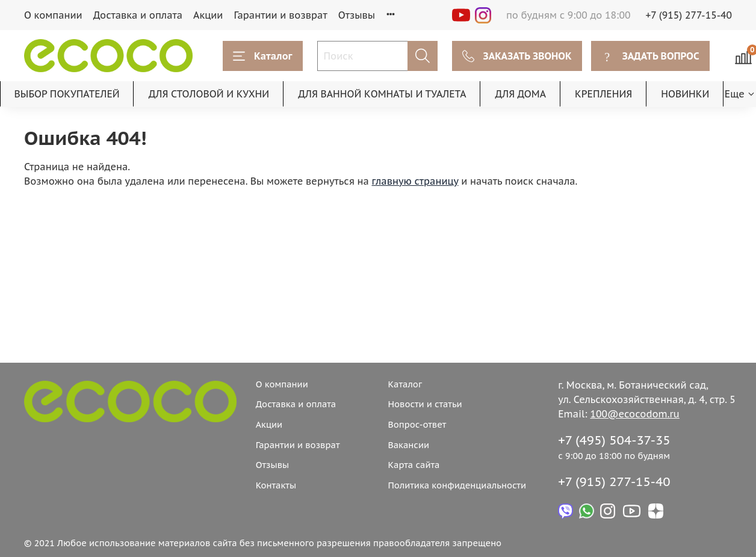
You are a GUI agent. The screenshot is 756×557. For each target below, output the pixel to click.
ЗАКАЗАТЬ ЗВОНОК (517, 56)
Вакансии (408, 445)
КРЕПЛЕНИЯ (603, 94)
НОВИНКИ (685, 94)
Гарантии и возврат (280, 15)
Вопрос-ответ (417, 424)
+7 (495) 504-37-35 (614, 440)
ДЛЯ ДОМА (521, 94)
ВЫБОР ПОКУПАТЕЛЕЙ (67, 94)
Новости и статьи (425, 404)
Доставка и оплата (138, 15)
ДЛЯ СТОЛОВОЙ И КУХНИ (209, 94)
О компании (53, 15)
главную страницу (415, 181)
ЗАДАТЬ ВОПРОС (650, 56)
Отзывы (357, 15)
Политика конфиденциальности (457, 485)
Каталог (263, 56)
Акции (208, 15)
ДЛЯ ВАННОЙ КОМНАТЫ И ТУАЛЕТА (382, 94)
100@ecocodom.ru (635, 414)
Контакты (276, 485)
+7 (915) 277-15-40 (689, 15)
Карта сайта (414, 465)
